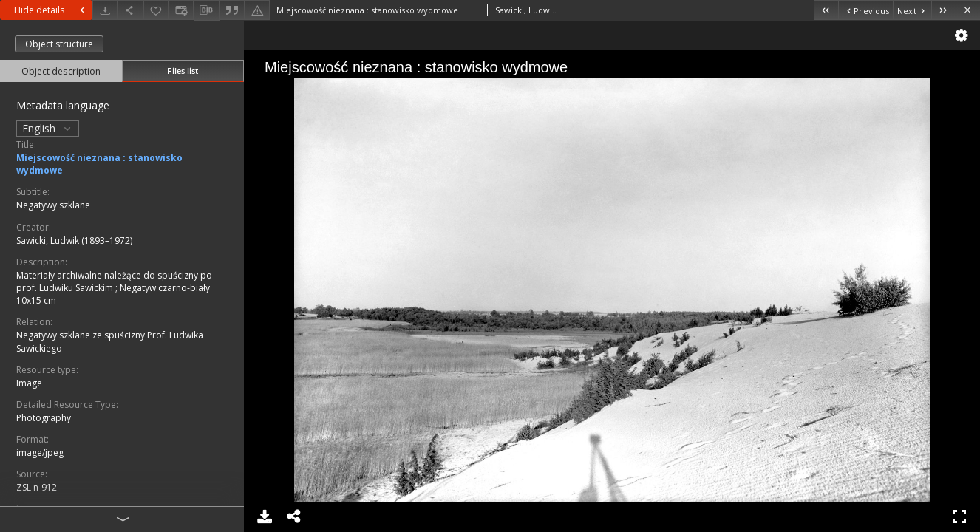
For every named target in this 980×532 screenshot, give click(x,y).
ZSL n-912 (37, 487)
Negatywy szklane (53, 205)
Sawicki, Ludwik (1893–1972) (74, 241)
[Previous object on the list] (865, 10)
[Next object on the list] (912, 10)
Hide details (51, 10)
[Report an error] (257, 10)
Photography (44, 418)
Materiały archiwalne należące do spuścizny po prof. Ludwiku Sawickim (114, 282)
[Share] (130, 10)
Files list (183, 71)
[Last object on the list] (943, 10)
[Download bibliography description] (206, 10)
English (48, 128)
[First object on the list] (826, 10)
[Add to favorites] (156, 10)
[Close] (968, 10)
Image (29, 383)
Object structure (59, 44)
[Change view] (181, 10)
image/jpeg (40, 453)
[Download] (105, 10)
